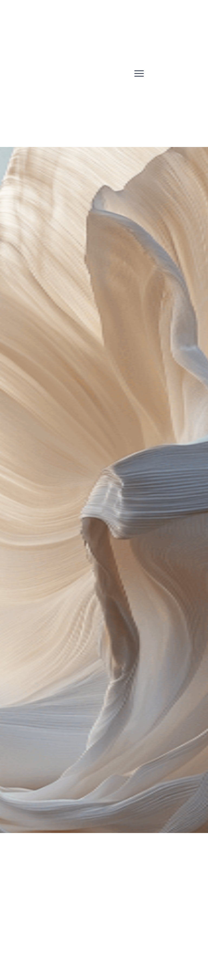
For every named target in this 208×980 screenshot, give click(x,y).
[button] (139, 73)
